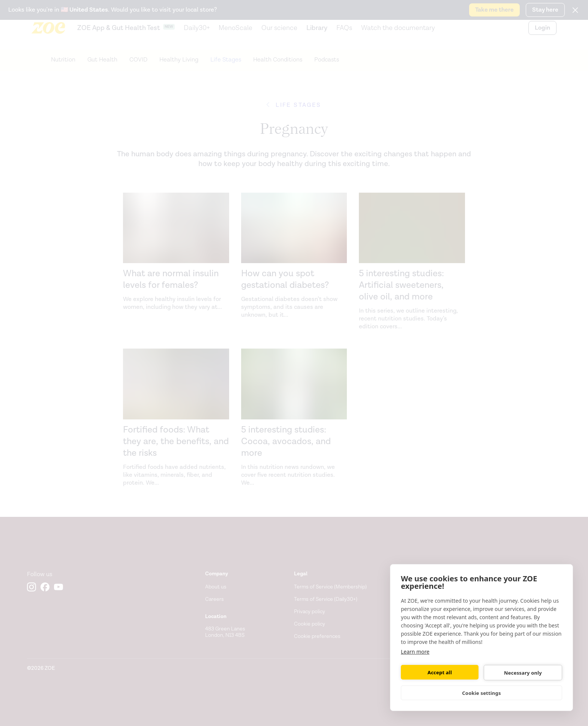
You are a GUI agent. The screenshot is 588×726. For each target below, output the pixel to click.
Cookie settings (481, 693)
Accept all (440, 672)
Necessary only (523, 673)
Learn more (415, 652)
